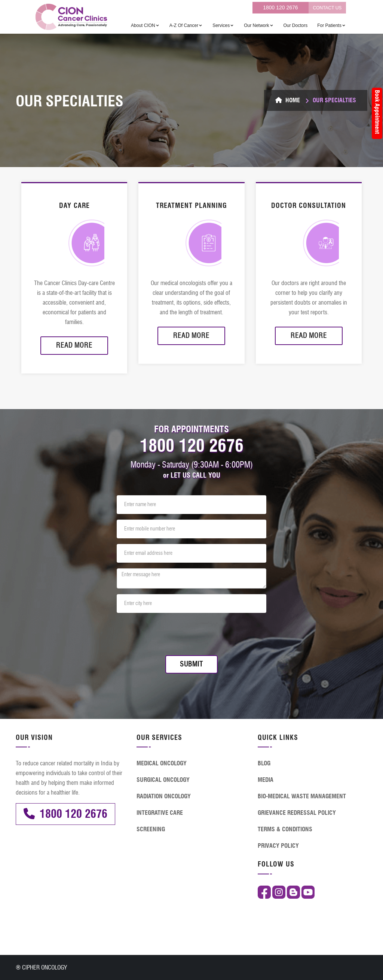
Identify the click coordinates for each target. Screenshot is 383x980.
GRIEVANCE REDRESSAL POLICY (297, 813)
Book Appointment (377, 112)
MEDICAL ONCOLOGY (162, 763)
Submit (191, 664)
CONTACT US (327, 8)
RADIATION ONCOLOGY (164, 796)
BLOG (264, 763)
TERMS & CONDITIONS (285, 829)
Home (288, 100)
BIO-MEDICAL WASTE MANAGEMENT (302, 796)
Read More (74, 345)
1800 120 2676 (280, 7)
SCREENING (151, 829)
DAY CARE (74, 206)
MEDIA (266, 780)
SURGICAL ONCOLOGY (163, 780)
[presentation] (174, 633)
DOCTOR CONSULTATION (309, 206)
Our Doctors (296, 25)
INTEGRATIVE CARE (160, 813)
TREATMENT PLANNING (191, 206)
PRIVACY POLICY (278, 846)
